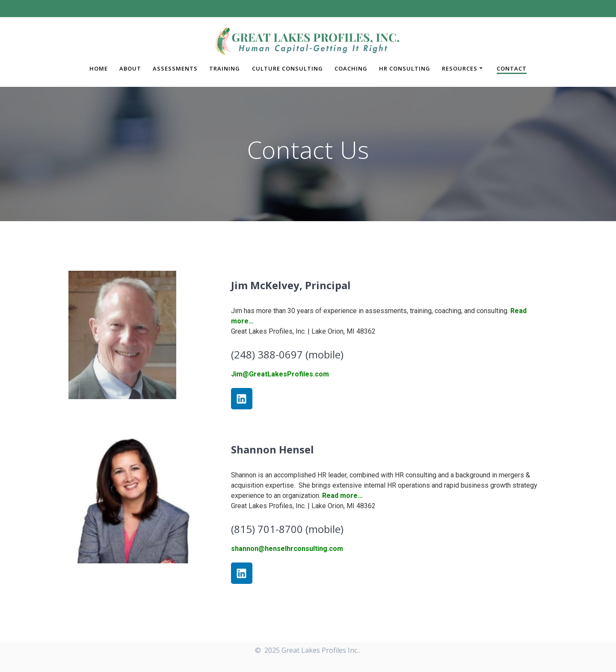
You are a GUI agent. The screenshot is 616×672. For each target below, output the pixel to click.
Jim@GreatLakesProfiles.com (280, 374)
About (130, 68)
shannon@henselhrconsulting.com (287, 549)
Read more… (342, 496)
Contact (512, 68)
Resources (460, 68)
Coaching (351, 68)
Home (99, 68)
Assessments (175, 68)
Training (225, 68)
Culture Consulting (287, 68)
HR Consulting (405, 68)
